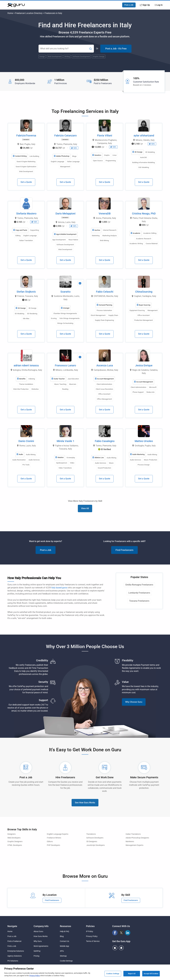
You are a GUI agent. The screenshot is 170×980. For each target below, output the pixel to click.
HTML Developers (15, 845)
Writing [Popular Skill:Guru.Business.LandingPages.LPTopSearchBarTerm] (67, 56)
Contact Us (64, 941)
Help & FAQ (64, 931)
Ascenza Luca (105, 365)
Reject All (132, 975)
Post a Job (129, 5)
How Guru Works (41, 936)
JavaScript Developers (95, 845)
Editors (50, 842)
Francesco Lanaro (65, 365)
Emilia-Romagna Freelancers (139, 585)
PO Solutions (13, 961)
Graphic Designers (15, 842)
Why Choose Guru (134, 702)
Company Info (41, 926)
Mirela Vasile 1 (65, 441)
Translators (91, 834)
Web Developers (14, 838)
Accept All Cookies (151, 975)
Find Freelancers (124, 550)
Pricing (36, 956)
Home (10, 13)
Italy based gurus (59, 588)
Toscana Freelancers (139, 601)
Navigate (12, 926)
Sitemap (63, 956)
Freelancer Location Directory (29, 13)
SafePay (37, 951)
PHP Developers (53, 845)
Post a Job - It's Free (116, 49)
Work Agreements (41, 946)
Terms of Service (93, 941)
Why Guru (38, 941)
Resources (65, 926)
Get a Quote (26, 182)
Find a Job (12, 946)
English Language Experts (58, 834)
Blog (62, 936)
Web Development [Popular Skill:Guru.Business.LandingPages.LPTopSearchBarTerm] (55, 56)
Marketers (130, 842)
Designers (11, 834)
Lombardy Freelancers (139, 593)
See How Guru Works (85, 803)
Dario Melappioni (65, 214)
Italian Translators (133, 834)
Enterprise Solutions (16, 951)
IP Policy (90, 931)
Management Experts (134, 845)
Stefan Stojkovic (26, 292)
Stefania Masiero (26, 214)
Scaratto (65, 292)
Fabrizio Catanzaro (65, 135)
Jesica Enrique (144, 365)
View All (85, 508)
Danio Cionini (26, 441)
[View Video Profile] (80, 283)
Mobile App (64, 946)
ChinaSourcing (144, 292)
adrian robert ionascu (26, 365)
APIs (62, 951)
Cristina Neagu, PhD (144, 214)
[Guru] (16, 5)
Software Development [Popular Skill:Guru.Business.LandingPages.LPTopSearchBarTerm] (81, 56)
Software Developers (95, 838)
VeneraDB (105, 214)
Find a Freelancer (14, 941)
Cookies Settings (113, 975)
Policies (90, 926)
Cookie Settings (66, 961)
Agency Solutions (15, 956)
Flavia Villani (105, 135)
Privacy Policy (92, 936)
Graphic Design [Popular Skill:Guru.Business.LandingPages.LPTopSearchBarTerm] (99, 56)
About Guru (38, 931)
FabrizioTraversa (26, 135)
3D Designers (92, 842)
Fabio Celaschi (105, 292)
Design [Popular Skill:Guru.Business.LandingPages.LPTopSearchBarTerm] (42, 56)
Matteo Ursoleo (144, 441)
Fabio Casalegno (105, 441)
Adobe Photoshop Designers (137, 838)
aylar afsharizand (144, 135)
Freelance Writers (54, 838)
